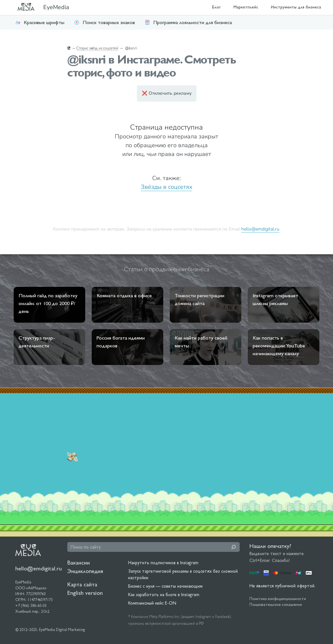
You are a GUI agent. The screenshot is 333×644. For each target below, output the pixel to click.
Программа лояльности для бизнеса (188, 22)
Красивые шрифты (40, 22)
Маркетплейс (246, 7)
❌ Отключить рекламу (167, 93)
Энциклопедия (85, 571)
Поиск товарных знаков (105, 22)
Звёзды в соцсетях (166, 187)
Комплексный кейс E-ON (152, 603)
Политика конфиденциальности (278, 599)
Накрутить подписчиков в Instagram (163, 563)
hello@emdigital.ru (260, 229)
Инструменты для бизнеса (296, 7)
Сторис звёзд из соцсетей (97, 48)
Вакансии (79, 562)
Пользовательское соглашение (276, 605)
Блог (216, 7)
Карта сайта (82, 584)
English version (85, 593)
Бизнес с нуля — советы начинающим (165, 586)
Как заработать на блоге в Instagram (164, 595)
